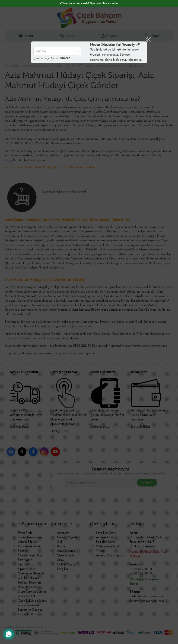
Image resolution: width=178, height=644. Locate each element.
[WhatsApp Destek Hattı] (9, 634)
